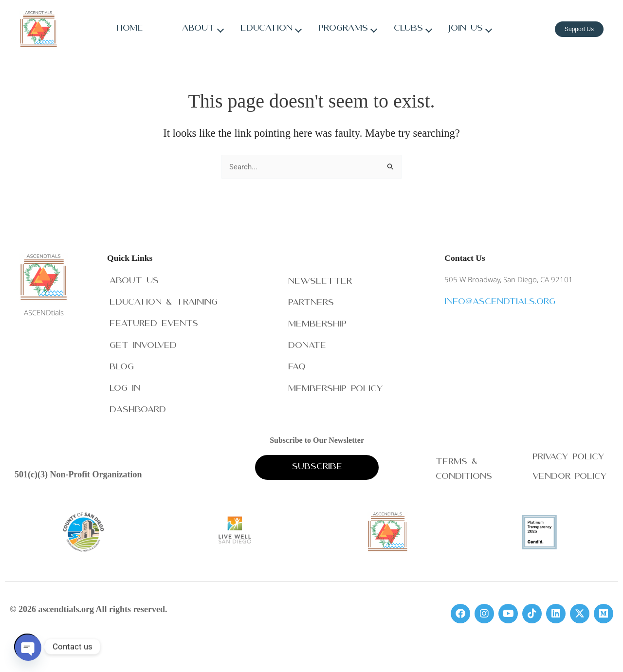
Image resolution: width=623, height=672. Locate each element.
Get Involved (143, 344)
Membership (317, 322)
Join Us (466, 29)
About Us (134, 279)
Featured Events (154, 322)
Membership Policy (335, 388)
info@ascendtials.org (500, 300)
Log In (125, 388)
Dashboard (138, 409)
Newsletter (320, 279)
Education (266, 29)
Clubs (408, 29)
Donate (307, 344)
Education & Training (164, 300)
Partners (311, 300)
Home (130, 29)
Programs (343, 29)
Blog (122, 366)
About (198, 29)
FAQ (297, 366)
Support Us (579, 29)
